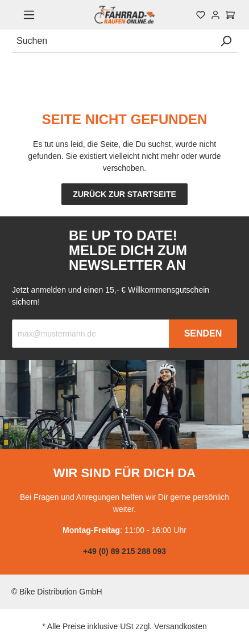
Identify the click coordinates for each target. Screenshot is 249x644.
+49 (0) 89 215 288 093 (125, 551)
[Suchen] (113, 41)
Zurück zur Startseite (125, 194)
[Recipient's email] (91, 334)
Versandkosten (180, 626)
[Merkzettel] (201, 15)
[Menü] (29, 15)
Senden (203, 333)
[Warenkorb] (230, 15)
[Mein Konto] (215, 15)
